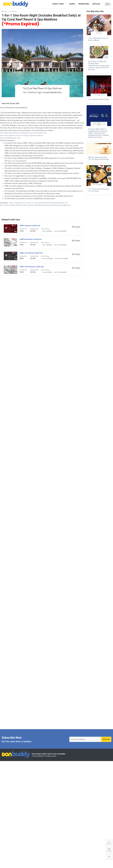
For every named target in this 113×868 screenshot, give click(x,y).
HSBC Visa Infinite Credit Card (31, 253)
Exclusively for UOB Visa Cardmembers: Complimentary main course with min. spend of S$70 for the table (99, 66)
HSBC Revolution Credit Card (31, 239)
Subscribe (106, 739)
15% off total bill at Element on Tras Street (99, 190)
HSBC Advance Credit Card (30, 226)
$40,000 (64, 231)
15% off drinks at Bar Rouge (99, 99)
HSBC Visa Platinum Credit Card (32, 267)
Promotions (13, 11)
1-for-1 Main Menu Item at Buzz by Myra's (98, 39)
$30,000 (49, 231)
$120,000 (50, 259)
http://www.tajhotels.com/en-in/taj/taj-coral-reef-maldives (22, 135)
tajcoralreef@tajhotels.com (10, 138)
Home (4, 11)
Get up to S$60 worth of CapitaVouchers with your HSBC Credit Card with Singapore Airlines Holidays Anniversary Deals (99, 133)
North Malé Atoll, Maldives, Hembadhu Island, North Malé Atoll (23, 133)
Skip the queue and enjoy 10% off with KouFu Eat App (99, 158)
